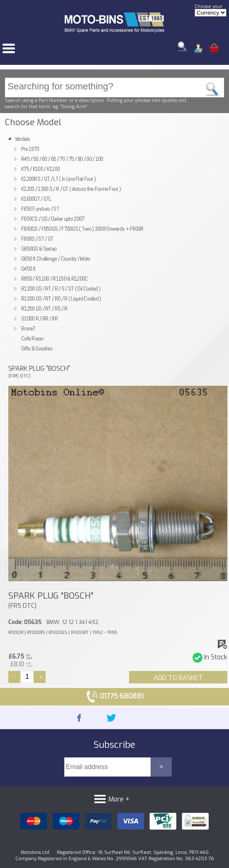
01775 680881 (115, 696)
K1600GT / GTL (36, 199)
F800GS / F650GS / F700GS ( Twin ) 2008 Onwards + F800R (82, 229)
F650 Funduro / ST (40, 209)
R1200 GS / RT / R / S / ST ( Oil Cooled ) (61, 289)
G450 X (28, 269)
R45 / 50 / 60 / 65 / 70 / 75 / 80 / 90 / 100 (62, 159)
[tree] (114, 244)
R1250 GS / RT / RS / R (44, 308)
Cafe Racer (32, 338)
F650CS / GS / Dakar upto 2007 (53, 219)
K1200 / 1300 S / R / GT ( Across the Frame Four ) (71, 189)
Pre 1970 (30, 149)
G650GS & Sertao (39, 249)
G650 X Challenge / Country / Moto (56, 259)
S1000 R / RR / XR (39, 318)
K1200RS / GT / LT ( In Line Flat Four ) (58, 179)
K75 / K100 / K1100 (40, 169)
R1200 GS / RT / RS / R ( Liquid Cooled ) (61, 298)
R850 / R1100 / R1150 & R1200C (54, 279)
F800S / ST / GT (37, 239)
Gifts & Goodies (37, 348)
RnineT (28, 328)
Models (23, 139)
